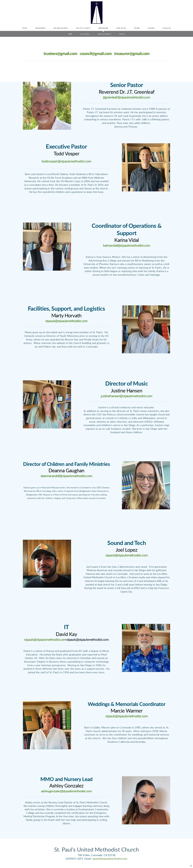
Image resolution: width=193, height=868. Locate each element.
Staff (70, 34)
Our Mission (85, 34)
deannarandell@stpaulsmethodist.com (66, 476)
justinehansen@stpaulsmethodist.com (127, 396)
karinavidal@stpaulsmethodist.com (127, 246)
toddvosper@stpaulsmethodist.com (66, 161)
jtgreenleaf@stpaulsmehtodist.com (127, 97)
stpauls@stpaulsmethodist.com (66, 321)
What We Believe (104, 34)
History (122, 34)
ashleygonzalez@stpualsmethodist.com (66, 791)
